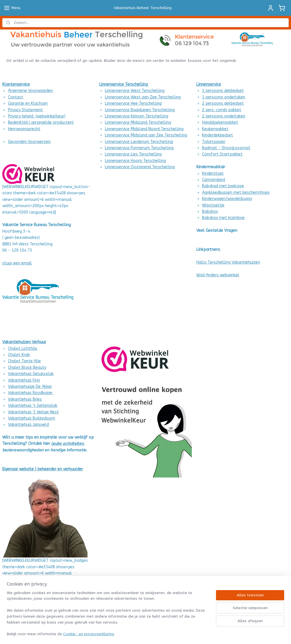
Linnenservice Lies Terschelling (133, 154)
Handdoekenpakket (220, 122)
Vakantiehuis (20, 399)
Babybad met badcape (223, 186)
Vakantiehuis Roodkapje (31, 393)
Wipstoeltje (213, 205)
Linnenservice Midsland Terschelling (138, 122)
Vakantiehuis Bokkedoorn (32, 418)
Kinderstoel (213, 173)
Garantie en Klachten (28, 103)
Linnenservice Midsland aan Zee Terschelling (146, 135)
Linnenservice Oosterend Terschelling (140, 167)
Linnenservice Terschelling (123, 84)
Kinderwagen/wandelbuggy (227, 199)
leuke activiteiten (67, 444)
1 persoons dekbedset (223, 91)
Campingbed (214, 180)
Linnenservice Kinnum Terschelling (137, 116)
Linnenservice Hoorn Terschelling (135, 161)
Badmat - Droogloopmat (226, 148)
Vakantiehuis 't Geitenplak (33, 406)
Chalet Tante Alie (24, 361)
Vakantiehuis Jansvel (27, 425)
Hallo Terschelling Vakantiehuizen (228, 262)
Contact (16, 97)
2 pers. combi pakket (222, 110)
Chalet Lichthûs (23, 349)
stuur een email (17, 263)
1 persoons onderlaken (224, 97)
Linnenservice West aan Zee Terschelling (143, 97)
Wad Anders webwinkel (218, 275)
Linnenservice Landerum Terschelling (139, 142)
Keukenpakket (215, 129)
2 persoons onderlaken (224, 116)
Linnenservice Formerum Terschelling (139, 148)
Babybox (210, 211)
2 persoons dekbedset (223, 103)
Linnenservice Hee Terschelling (133, 103)
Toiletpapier (214, 142)
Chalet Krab (19, 355)
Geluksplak (43, 374)
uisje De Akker (39, 387)
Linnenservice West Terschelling (135, 91)
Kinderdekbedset (218, 135)
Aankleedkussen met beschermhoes (236, 192)
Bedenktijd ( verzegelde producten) (41, 122)
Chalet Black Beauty (27, 368)
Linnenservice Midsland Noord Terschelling (144, 129)
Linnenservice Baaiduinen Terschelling (140, 110)
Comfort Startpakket (222, 154)
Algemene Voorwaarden (30, 91)
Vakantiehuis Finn (24, 380)
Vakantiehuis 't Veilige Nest (33, 412)
